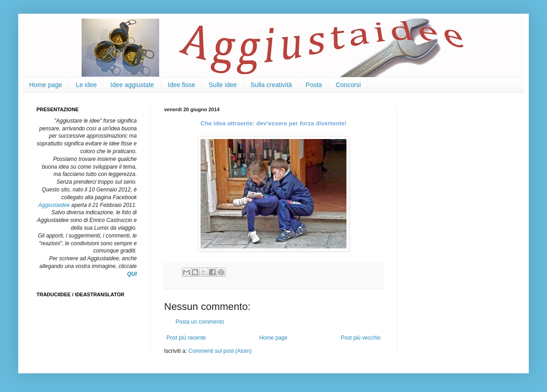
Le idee (86, 85)
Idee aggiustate (132, 85)
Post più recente (186, 338)
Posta (314, 85)
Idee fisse (181, 85)
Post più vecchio (361, 338)
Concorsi (348, 85)
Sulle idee (223, 85)
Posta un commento (200, 322)
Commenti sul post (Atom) (220, 351)
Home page (46, 85)
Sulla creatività (271, 85)
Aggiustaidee (54, 205)
